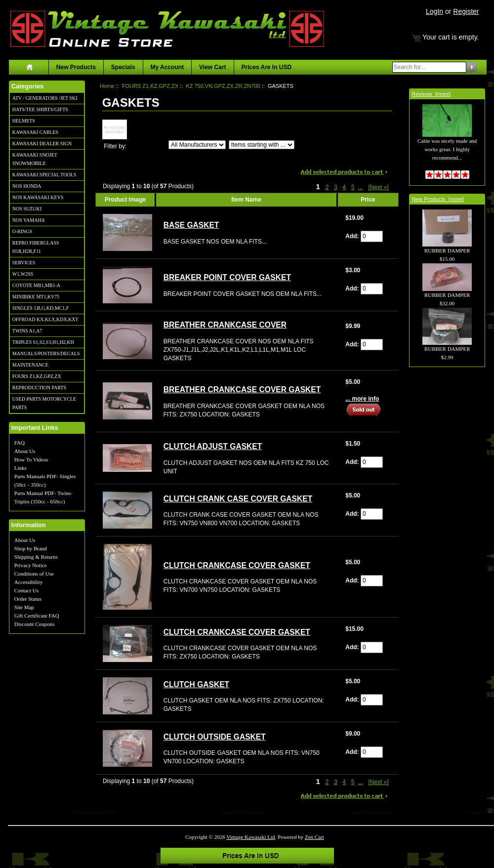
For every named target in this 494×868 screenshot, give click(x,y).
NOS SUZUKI (27, 209)
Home (107, 86)
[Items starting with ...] (262, 145)
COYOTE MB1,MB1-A (36, 285)
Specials (123, 67)
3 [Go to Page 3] (336, 187)
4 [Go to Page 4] (344, 187)
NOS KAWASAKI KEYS (38, 197)
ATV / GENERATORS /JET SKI (45, 98)
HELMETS (24, 121)
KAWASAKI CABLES (35, 132)
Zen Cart (314, 837)
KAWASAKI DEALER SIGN (42, 144)
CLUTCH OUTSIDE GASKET (215, 737)
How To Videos (31, 459)
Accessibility (28, 582)
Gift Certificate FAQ (37, 616)
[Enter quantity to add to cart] (372, 236)
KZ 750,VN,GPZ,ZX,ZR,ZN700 (223, 86)
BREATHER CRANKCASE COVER (225, 325)
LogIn (434, 11)
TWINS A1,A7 (27, 331)
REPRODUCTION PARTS (39, 388)
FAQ (20, 443)
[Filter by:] (197, 145)
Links (21, 468)
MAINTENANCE (30, 365)
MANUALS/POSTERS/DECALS (46, 353)
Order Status (28, 599)
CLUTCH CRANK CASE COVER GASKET (238, 499)
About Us (25, 451)
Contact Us (26, 590)
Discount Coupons (35, 624)
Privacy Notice (31, 565)
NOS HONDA (27, 186)
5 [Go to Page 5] (353, 187)
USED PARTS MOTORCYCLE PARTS (44, 403)
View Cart (212, 67)
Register (466, 11)
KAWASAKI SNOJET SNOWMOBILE (35, 159)
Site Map (24, 607)
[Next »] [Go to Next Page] (378, 187)
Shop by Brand (31, 548)
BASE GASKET (191, 225)
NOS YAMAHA (29, 220)
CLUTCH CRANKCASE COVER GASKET (237, 565)
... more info (362, 399)
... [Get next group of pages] (361, 187)
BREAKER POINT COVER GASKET (227, 277)
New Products (76, 67)
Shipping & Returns (36, 557)
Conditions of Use (34, 574)
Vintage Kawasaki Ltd (250, 837)
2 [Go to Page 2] (327, 187)
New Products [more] (438, 199)
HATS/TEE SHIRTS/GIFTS (40, 109)
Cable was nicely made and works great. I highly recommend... (447, 138)
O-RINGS (22, 231)
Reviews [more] (431, 94)
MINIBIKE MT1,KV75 (36, 297)
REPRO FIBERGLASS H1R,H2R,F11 (36, 247)
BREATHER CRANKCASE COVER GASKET (242, 390)
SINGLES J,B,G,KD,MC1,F (41, 308)
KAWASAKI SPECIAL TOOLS (44, 175)
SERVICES (24, 263)
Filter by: (115, 146)
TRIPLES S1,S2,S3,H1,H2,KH (43, 342)
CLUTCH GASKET (196, 684)
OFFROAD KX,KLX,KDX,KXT (45, 319)
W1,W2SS (23, 274)
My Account (167, 67)
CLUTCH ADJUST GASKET (213, 446)
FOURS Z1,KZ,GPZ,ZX (37, 376)
